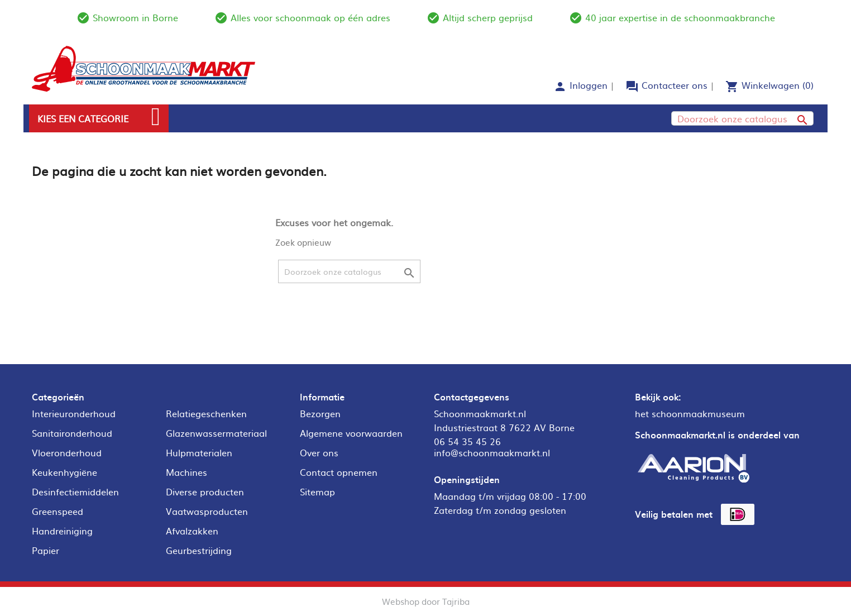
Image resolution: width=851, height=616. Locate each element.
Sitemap (317, 491)
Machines (187, 472)
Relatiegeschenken (206, 413)
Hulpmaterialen (199, 452)
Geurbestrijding (199, 550)
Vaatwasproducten (207, 511)
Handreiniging (62, 531)
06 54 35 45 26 (467, 441)
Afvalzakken (192, 531)
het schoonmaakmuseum (690, 413)
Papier (46, 550)
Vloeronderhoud (67, 452)
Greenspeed (58, 511)
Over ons (319, 452)
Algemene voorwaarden (351, 433)
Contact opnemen (339, 472)
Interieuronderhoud (74, 413)
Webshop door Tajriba (426, 601)
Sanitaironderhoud (72, 433)
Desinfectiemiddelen (75, 491)
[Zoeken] (742, 118)
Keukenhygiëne (64, 472)
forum (632, 87)
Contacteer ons (675, 85)
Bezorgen (320, 413)
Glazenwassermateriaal (216, 433)
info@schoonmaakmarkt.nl (492, 452)
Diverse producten (205, 491)
